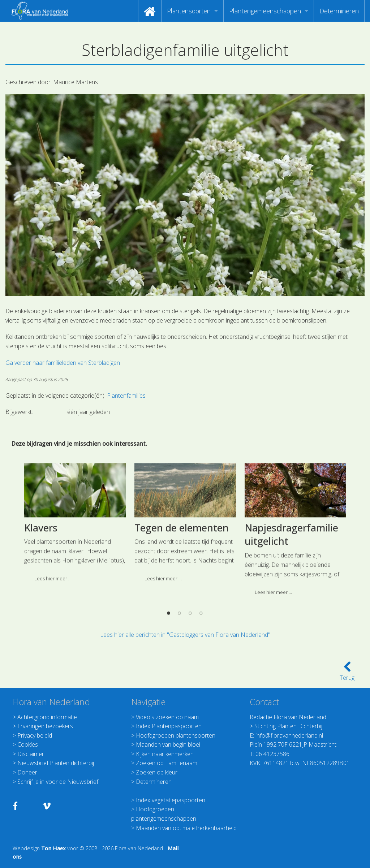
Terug (347, 673)
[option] (75, 587)
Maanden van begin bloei (168, 744)
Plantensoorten (189, 11)
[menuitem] (150, 11)
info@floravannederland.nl (289, 735)
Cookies (28, 744)
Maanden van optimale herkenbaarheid (186, 828)
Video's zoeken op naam (167, 717)
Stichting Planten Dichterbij (288, 726)
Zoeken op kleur (157, 772)
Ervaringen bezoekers (45, 726)
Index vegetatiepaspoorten (171, 800)
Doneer (27, 772)
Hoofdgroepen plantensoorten (176, 735)
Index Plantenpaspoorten (169, 726)
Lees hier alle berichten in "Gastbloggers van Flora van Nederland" (185, 635)
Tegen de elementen (182, 589)
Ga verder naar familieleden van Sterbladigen (63, 363)
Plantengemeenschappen (265, 11)
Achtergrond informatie (47, 717)
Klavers (41, 589)
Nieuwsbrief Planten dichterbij (56, 763)
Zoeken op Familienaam (167, 763)
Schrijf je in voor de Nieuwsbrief (58, 782)
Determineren (339, 11)
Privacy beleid (35, 735)
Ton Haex (53, 848)
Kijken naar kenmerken (165, 754)
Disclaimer (31, 754)
